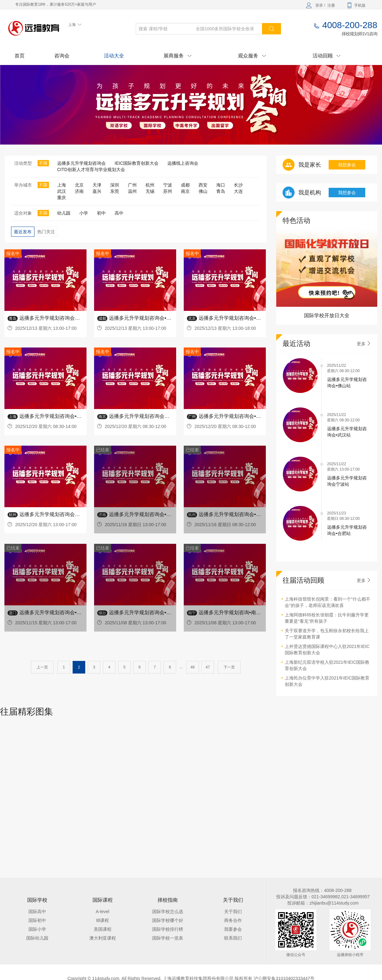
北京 (79, 185)
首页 (20, 56)
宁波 (168, 185)
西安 (203, 185)
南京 (185, 191)
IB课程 (102, 920)
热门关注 (46, 232)
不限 (43, 163)
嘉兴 (97, 191)
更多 (364, 344)
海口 (221, 185)
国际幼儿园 (37, 938)
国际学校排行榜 (168, 929)
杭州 (150, 185)
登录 (319, 5)
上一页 (42, 667)
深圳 (115, 185)
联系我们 (233, 938)
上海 (62, 185)
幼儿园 (64, 213)
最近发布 (23, 232)
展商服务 (177, 56)
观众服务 (252, 56)
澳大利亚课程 (103, 938)
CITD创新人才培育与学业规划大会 (91, 169)
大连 (238, 191)
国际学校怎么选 (168, 912)
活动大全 (114, 56)
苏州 (168, 191)
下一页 (229, 667)
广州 (132, 185)
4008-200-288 (350, 25)
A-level (102, 912)
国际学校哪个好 (168, 920)
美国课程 (103, 929)
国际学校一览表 (168, 938)
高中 (119, 213)
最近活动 (296, 344)
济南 (79, 191)
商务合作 (233, 920)
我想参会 (347, 165)
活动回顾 (326, 56)
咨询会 (62, 56)
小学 (84, 213)
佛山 (203, 191)
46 (192, 667)
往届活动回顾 (303, 580)
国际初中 (37, 920)
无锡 (150, 191)
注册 (331, 5)
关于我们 (233, 912)
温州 (132, 191)
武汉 (62, 191)
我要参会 (233, 929)
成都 (185, 185)
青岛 (221, 191)
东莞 (115, 191)
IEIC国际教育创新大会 (137, 163)
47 (208, 667)
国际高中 (37, 912)
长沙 (238, 185)
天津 (97, 185)
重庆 (62, 198)
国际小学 (37, 929)
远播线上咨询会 (183, 163)
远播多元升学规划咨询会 (81, 163)
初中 (101, 213)
